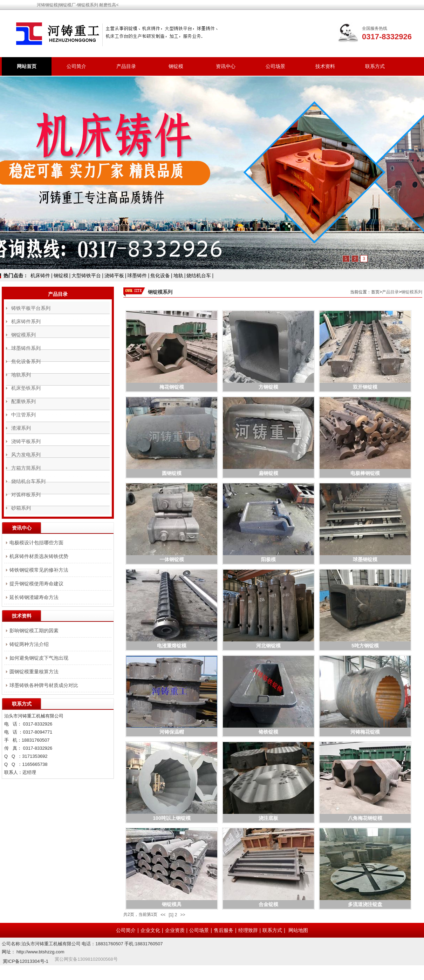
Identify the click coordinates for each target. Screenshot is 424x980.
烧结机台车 (199, 275)
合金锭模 (268, 904)
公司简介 (76, 66)
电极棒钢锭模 (365, 473)
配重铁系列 (23, 401)
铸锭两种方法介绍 (29, 644)
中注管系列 (23, 415)
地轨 (178, 275)
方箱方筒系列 (26, 468)
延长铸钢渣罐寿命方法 (34, 597)
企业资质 (175, 930)
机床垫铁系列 (26, 388)
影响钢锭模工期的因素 (34, 631)
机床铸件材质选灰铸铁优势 (39, 556)
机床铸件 (40, 275)
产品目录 (126, 66)
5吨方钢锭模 (365, 646)
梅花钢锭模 (172, 387)
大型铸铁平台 (86, 275)
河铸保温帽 (172, 732)
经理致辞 (248, 930)
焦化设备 (160, 275)
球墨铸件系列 (26, 348)
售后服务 (224, 930)
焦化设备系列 (26, 361)
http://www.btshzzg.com (40, 952)
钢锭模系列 (412, 292)
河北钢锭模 (268, 646)
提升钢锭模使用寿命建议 (36, 584)
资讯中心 (226, 66)
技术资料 (325, 66)
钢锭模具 (172, 904)
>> (183, 915)
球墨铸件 (137, 275)
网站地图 (298, 930)
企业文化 (150, 930)
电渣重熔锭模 (172, 646)
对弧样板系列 (26, 495)
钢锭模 (176, 66)
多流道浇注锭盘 (365, 904)
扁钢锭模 (268, 473)
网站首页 (27, 66)
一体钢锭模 (172, 559)
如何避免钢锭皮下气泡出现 (39, 658)
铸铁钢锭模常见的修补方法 (39, 570)
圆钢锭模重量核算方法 (34, 672)
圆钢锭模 (172, 473)
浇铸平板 (114, 275)
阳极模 (268, 559)
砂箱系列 (21, 508)
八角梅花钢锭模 (365, 818)
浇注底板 (268, 818)
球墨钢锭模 (365, 559)
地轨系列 (21, 375)
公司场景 (275, 66)
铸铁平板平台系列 (31, 308)
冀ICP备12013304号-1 (26, 961)
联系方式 (375, 66)
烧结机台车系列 (28, 481)
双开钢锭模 (365, 387)
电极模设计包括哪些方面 (36, 543)
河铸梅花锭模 (365, 732)
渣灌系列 (21, 428)
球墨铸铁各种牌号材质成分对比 (44, 685)
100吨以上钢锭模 (172, 818)
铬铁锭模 (268, 732)
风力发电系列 (26, 455)
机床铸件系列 (26, 321)
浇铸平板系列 (26, 441)
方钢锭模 (268, 387)
